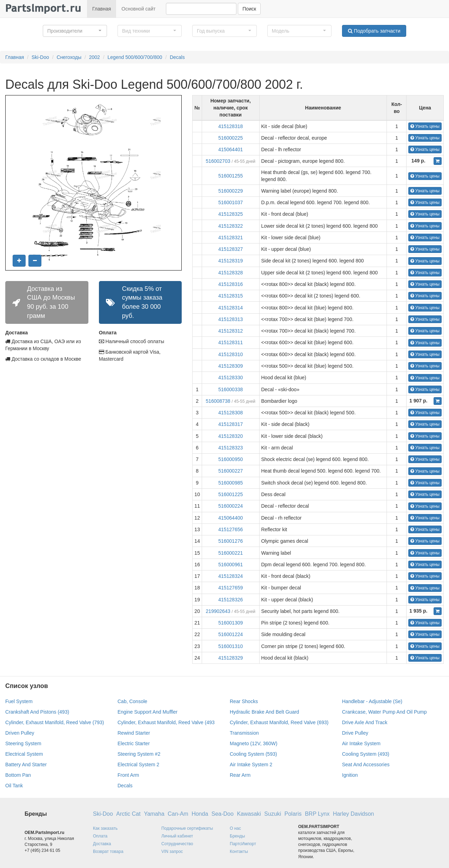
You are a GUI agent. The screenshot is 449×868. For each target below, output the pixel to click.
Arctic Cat (128, 814)
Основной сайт (138, 9)
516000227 (230, 471)
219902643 (218, 611)
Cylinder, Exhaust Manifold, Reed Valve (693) (279, 722)
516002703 (218, 161)
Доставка (102, 844)
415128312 (230, 331)
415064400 (230, 518)
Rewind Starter (134, 733)
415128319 (230, 261)
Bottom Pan (18, 775)
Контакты (239, 852)
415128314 (230, 308)
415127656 (230, 529)
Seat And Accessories (366, 764)
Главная (102, 9)
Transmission (244, 733)
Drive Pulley (355, 733)
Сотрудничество (177, 844)
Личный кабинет (177, 836)
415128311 (230, 342)
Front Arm (128, 775)
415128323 (230, 448)
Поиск (249, 9)
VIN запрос (172, 852)
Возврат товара (108, 852)
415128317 (230, 424)
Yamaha (154, 814)
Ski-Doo (40, 57)
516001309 (230, 623)
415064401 (230, 149)
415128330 (230, 378)
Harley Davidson (353, 814)
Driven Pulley (20, 733)
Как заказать (105, 828)
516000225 (230, 138)
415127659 (230, 588)
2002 (95, 57)
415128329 (230, 658)
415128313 (230, 319)
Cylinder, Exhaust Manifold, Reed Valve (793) (55, 722)
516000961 (230, 565)
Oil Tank (14, 786)
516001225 (230, 494)
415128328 (230, 273)
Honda (200, 814)
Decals (177, 57)
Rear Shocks (244, 701)
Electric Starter (134, 743)
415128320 (230, 436)
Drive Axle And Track (365, 722)
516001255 (230, 176)
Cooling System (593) (253, 754)
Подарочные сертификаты (187, 828)
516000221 (230, 553)
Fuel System (19, 701)
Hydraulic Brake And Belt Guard (264, 712)
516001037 (230, 202)
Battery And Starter (26, 764)
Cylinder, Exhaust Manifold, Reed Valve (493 (166, 722)
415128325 (230, 214)
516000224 (230, 506)
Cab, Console (132, 701)
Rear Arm (240, 775)
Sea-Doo (223, 814)
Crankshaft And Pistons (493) (37, 712)
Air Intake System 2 (251, 764)
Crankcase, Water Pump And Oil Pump (384, 712)
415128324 (230, 576)
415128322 (230, 226)
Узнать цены (425, 126)
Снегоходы (69, 57)
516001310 (230, 646)
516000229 (230, 191)
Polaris (293, 814)
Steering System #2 (139, 754)
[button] (75, 31)
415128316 (230, 284)
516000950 (230, 459)
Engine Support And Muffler (148, 712)
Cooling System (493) (366, 754)
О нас (235, 828)
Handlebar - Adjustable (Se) (372, 701)
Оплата (100, 836)
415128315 (230, 296)
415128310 (230, 354)
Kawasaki (249, 814)
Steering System (23, 743)
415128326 (230, 600)
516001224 (230, 634)
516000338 (230, 389)
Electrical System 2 (138, 764)
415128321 (230, 238)
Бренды (237, 836)
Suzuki (273, 814)
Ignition (350, 775)
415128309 (230, 366)
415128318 (230, 126)
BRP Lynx (317, 814)
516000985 (230, 483)
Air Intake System (361, 743)
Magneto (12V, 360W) (254, 743)
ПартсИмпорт (243, 844)
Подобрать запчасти (374, 31)
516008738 (218, 401)
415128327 (230, 249)
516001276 (230, 541)
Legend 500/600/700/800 (135, 57)
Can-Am (178, 814)
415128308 (230, 413)
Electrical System (24, 754)
